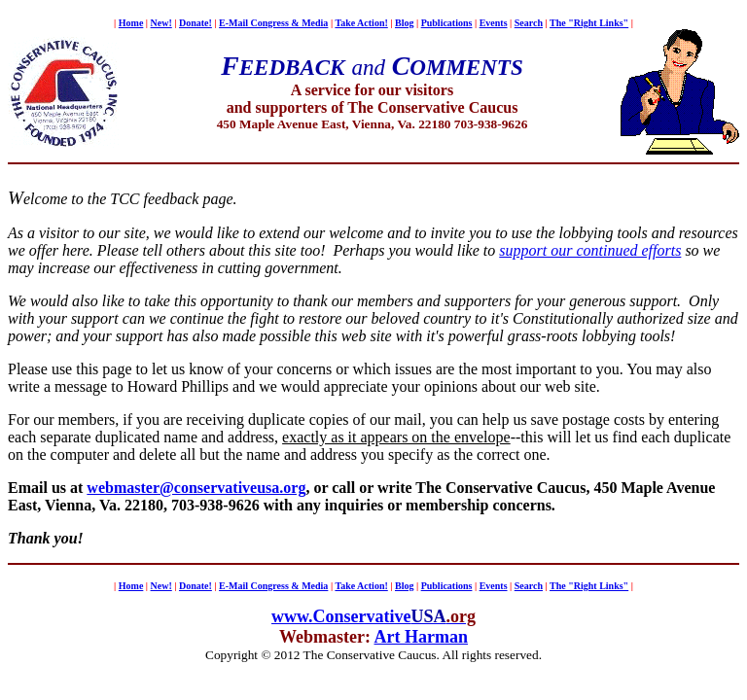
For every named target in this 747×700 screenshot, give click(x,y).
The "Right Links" (589, 23)
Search (529, 23)
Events (494, 23)
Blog (404, 23)
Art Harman (421, 637)
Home (131, 23)
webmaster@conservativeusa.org (196, 488)
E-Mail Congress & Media (273, 23)
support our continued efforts (590, 250)
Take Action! (361, 23)
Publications (447, 23)
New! (161, 23)
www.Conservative (341, 616)
